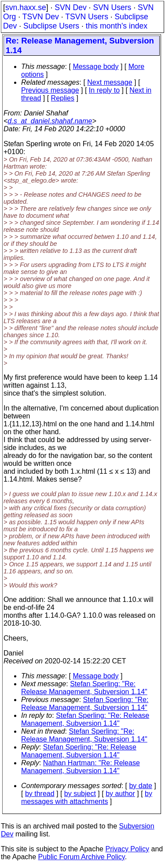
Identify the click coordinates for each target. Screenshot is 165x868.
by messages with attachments (87, 798)
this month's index (117, 26)
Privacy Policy (127, 849)
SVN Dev (70, 7)
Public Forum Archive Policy (82, 857)
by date (140, 786)
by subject (80, 794)
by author (120, 794)
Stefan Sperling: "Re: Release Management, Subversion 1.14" (84, 688)
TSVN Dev (41, 17)
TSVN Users (87, 17)
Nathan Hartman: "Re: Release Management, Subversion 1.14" (81, 767)
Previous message (50, 90)
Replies (63, 98)
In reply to (104, 90)
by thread (40, 794)
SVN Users (112, 7)
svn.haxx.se (26, 7)
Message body (95, 67)
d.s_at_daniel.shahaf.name (50, 121)
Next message (110, 82)
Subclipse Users (51, 26)
